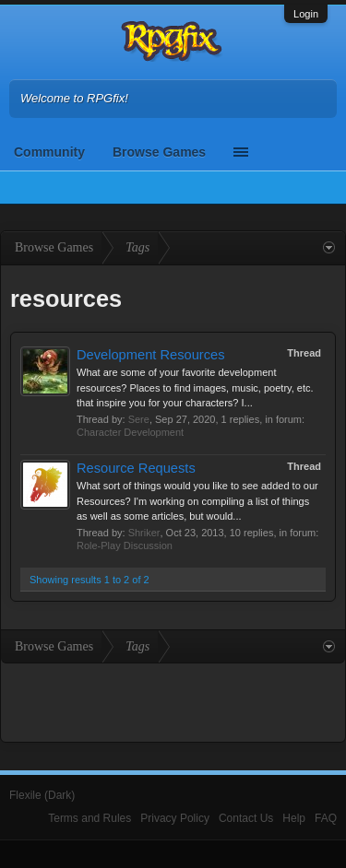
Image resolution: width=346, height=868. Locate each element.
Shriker (144, 533)
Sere (139, 419)
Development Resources (150, 355)
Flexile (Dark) (42, 795)
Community (49, 152)
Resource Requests (136, 468)
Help (294, 818)
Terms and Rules (89, 818)
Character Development (130, 432)
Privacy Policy (175, 818)
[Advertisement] (173, 700)
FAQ (326, 818)
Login (306, 14)
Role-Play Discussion (125, 545)
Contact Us (246, 818)
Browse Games (159, 152)
